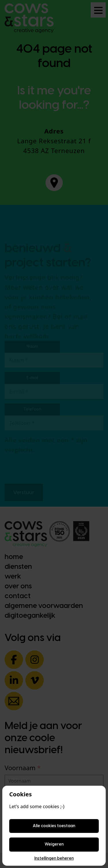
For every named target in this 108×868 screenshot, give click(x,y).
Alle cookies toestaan (54, 826)
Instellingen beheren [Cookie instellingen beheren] (54, 859)
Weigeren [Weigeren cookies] (54, 844)
